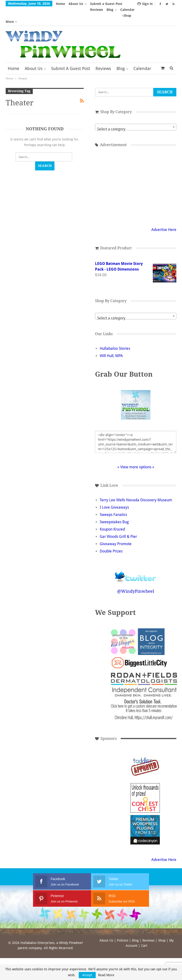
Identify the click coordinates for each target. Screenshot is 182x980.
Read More (106, 975)
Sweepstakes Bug (119, 510)
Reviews (103, 51)
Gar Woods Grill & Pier (123, 525)
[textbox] (138, 111)
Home (60, 4)
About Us (76, 4)
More (96, 4)
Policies (123, 928)
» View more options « (138, 449)
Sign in (145, 4)
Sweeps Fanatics (118, 503)
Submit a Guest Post (71, 51)
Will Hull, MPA (116, 338)
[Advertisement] (138, 169)
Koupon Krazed (117, 517)
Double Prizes (116, 539)
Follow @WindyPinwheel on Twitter (138, 562)
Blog (121, 51)
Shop (162, 928)
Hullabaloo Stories (120, 331)
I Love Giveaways (119, 495)
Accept (87, 975)
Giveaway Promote (120, 532)
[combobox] (138, 109)
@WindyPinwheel (138, 579)
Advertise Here (164, 212)
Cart (144, 934)
